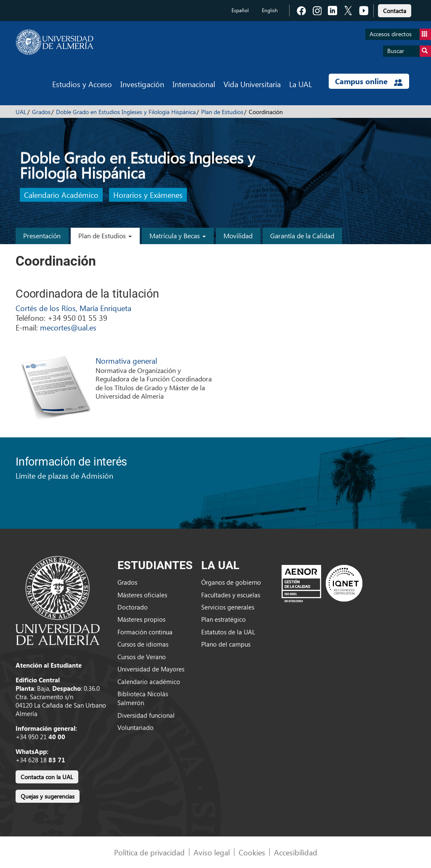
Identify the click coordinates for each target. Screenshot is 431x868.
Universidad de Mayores (151, 669)
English (270, 10)
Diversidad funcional (146, 715)
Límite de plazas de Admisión (64, 475)
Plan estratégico (223, 619)
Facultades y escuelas (231, 595)
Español (240, 10)
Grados (41, 112)
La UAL (301, 84)
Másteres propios (141, 619)
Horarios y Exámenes (148, 195)
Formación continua (145, 632)
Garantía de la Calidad (302, 236)
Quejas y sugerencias (48, 796)
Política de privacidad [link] (149, 852)
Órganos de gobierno (231, 582)
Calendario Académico (61, 195)
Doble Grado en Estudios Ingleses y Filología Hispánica (126, 112)
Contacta (395, 11)
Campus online (369, 81)
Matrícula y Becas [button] (178, 236)
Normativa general (126, 361)
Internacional (194, 84)
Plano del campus (226, 644)
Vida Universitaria (252, 84)
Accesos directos (400, 34)
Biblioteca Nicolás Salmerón (143, 698)
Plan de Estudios (222, 112)
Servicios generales (228, 607)
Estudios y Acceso (82, 84)
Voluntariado (136, 727)
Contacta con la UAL (47, 777)
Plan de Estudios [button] (105, 236)
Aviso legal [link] (212, 852)
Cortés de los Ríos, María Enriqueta (73, 308)
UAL (21, 112)
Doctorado (133, 607)
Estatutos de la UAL (228, 632)
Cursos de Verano (142, 657)
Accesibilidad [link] (296, 852)
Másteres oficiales (142, 595)
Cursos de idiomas (143, 644)
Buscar (409, 51)
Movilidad (238, 236)
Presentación (42, 236)
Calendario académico (149, 682)
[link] (395, 9)
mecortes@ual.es (68, 327)
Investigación (142, 84)
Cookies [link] (252, 852)
